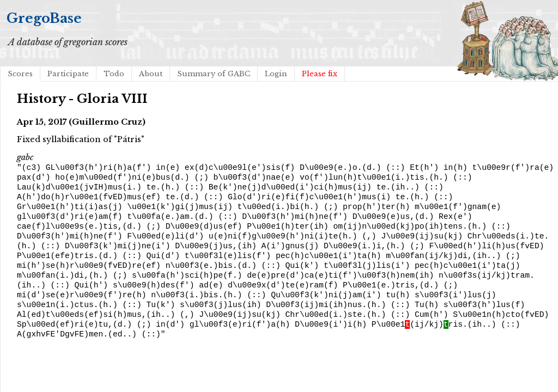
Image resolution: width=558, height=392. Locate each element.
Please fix (320, 74)
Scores (20, 74)
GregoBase (44, 18)
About (151, 74)
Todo (114, 74)
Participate (68, 74)
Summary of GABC (214, 74)
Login (276, 74)
